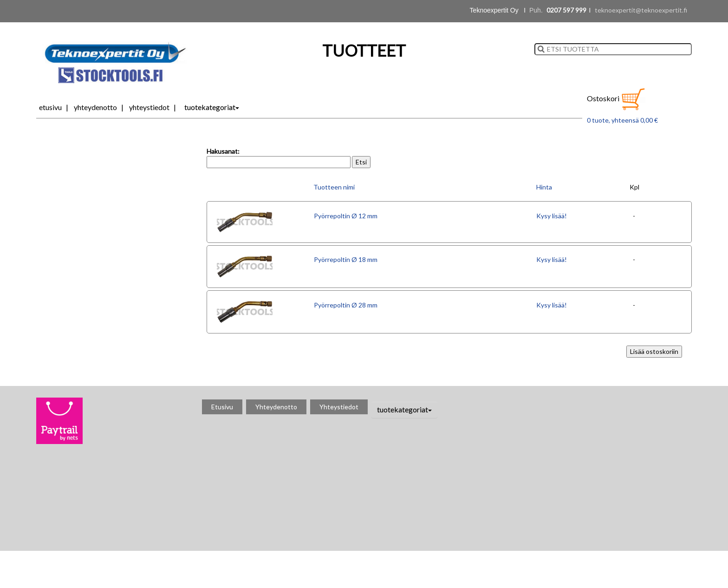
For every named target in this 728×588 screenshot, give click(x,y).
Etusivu (50, 107)
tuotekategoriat (212, 107)
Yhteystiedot (149, 107)
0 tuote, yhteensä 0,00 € (622, 120)
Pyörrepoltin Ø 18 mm (346, 259)
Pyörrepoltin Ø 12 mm (346, 216)
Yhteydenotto (95, 107)
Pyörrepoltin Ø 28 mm (346, 305)
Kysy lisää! (552, 216)
